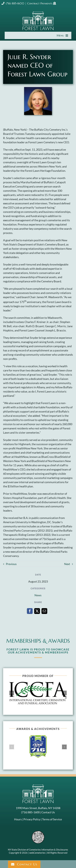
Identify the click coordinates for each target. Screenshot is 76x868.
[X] (37, 611)
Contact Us (48, 812)
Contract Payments (40, 3)
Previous (11, 564)
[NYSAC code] (38, 832)
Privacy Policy (32, 819)
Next (67, 564)
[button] (12, 693)
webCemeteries (37, 853)
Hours (18, 819)
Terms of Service (52, 819)
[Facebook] (30, 611)
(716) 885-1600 (13, 3)
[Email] (44, 611)
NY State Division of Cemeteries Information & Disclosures (38, 850)
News (38, 595)
